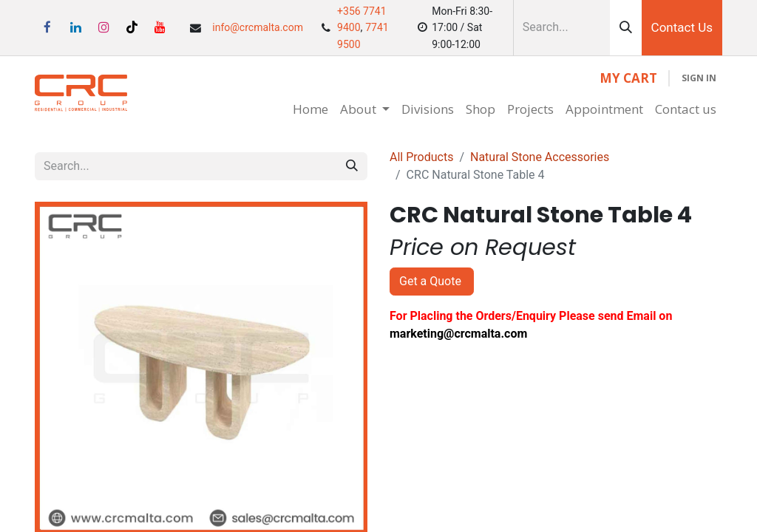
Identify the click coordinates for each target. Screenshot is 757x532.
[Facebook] (47, 27)
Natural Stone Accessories (540, 157)
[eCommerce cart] (628, 78)
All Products (421, 157)
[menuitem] (310, 109)
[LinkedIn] (75, 27)
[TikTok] (132, 27)
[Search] (626, 28)
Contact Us (682, 27)
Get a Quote (432, 281)
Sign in (699, 78)
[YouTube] (160, 27)
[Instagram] (103, 27)
